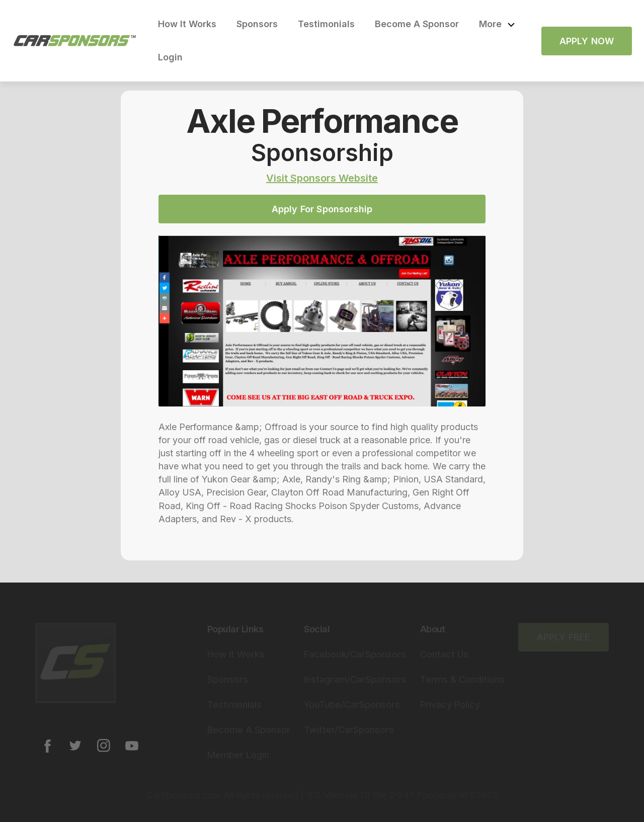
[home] (75, 41)
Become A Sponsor (417, 24)
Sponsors (257, 24)
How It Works (187, 24)
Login (170, 57)
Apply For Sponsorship (322, 209)
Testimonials (326, 24)
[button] (497, 24)
